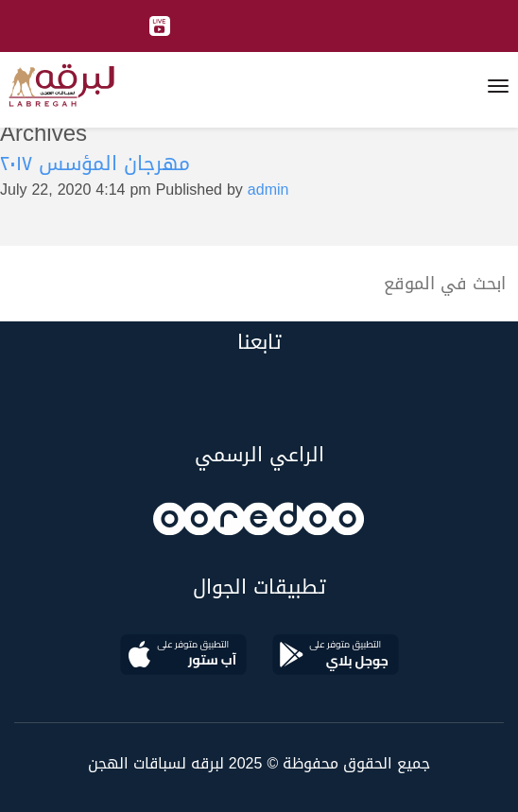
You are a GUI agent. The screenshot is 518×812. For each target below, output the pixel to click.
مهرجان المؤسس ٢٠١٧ (95, 164)
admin (268, 190)
